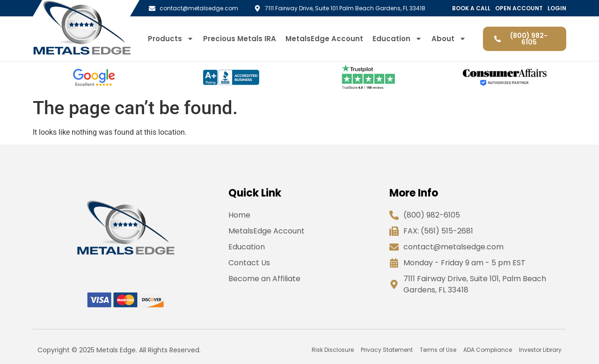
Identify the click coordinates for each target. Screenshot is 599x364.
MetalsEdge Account (324, 39)
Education (397, 39)
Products (171, 39)
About (449, 39)
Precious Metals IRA (240, 39)
